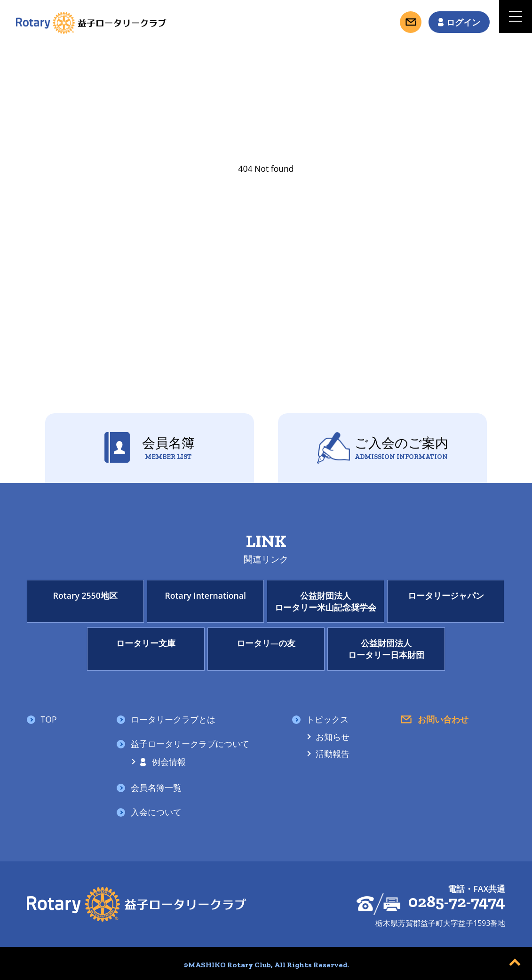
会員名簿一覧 (156, 788)
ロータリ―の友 (266, 643)
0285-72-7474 (457, 902)
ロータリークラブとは (173, 720)
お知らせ (333, 737)
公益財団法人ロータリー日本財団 (386, 649)
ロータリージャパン (446, 595)
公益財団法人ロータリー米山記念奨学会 (326, 601)
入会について (156, 812)
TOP (49, 720)
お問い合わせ (443, 720)
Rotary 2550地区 (85, 595)
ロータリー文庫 (146, 643)
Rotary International (206, 595)
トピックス (327, 720)
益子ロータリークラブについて (190, 744)
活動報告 (333, 754)
